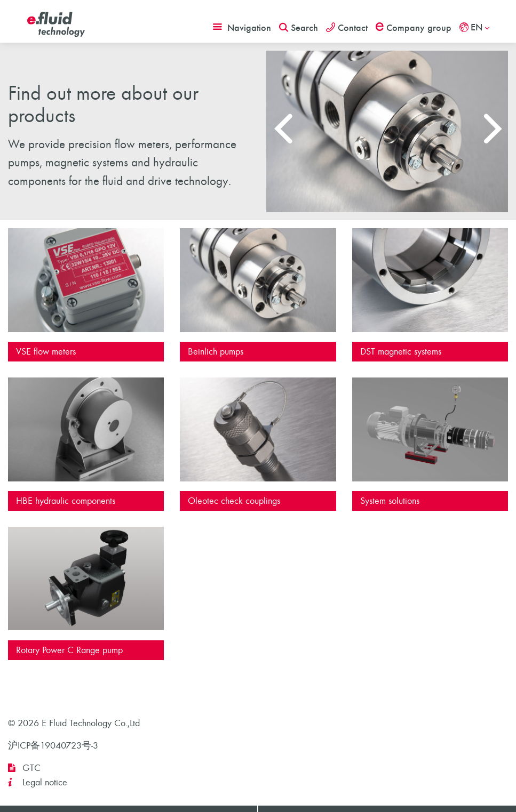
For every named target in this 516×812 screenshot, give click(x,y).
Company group (414, 27)
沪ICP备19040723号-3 (53, 746)
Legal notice (45, 782)
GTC (31, 768)
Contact (347, 27)
